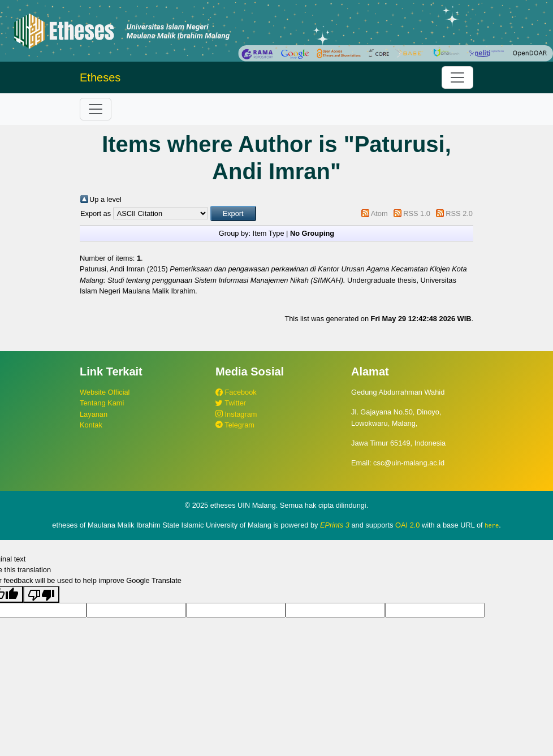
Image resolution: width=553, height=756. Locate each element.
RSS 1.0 (417, 213)
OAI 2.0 (407, 525)
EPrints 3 (335, 525)
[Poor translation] (41, 594)
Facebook (236, 392)
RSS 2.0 (459, 213)
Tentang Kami (102, 403)
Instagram (236, 414)
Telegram (235, 425)
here (492, 525)
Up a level (105, 199)
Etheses (100, 77)
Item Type (269, 233)
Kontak (91, 425)
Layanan (94, 414)
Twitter (231, 403)
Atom (379, 213)
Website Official (105, 392)
